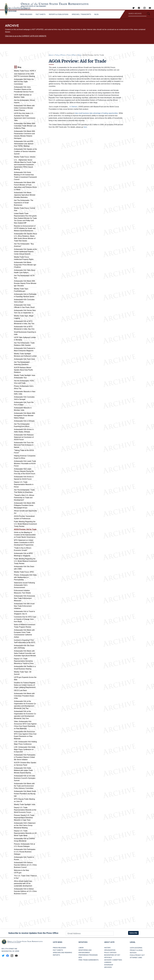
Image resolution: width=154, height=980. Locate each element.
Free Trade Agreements (89, 960)
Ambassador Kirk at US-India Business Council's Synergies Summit (25, 778)
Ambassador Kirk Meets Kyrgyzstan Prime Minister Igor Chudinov (25, 265)
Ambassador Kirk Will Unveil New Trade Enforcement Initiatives (24, 606)
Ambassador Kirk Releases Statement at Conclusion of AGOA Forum (24, 437)
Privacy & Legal (136, 950)
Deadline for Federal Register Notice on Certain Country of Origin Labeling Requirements (25, 685)
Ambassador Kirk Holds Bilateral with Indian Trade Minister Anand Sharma (23, 770)
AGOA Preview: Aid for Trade (25, 529)
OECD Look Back (20, 690)
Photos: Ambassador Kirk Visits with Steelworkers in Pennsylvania (25, 577)
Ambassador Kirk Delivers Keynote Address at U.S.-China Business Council (25, 865)
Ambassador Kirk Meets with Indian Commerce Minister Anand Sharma (24, 108)
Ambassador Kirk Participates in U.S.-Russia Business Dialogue (25, 852)
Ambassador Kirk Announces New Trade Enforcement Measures (24, 598)
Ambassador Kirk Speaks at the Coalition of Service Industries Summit (25, 151)
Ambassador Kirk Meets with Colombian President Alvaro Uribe (24, 696)
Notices (133, 953)
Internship (109, 965)
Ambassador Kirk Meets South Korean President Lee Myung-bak (25, 794)
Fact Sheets (58, 950)
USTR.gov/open (136, 948)
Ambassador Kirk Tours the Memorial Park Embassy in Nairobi (24, 445)
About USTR (110, 942)
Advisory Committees (113, 960)
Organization (110, 950)
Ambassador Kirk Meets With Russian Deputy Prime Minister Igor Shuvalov (25, 283)
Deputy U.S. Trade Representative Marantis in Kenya (24, 484)
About (51, 55)
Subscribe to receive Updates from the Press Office (33, 933)
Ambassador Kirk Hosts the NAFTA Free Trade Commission (24, 82)
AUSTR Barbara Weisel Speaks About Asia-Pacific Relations (23, 370)
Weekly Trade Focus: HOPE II (25, 71)
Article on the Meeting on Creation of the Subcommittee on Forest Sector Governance (25, 535)
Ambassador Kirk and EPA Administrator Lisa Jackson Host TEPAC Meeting (24, 144)
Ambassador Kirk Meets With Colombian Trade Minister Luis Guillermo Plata (25, 126)
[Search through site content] (137, 14)
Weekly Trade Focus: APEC (24, 572)
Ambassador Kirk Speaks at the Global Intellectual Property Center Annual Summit (25, 252)
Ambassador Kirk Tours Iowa (24, 359)
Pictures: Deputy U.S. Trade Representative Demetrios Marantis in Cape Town (24, 818)
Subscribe (133, 933)
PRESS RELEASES (26, 14)
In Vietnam (73, 107)
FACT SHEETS (41, 14)
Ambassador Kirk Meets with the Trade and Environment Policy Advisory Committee (24, 786)
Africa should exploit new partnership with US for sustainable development (23, 883)
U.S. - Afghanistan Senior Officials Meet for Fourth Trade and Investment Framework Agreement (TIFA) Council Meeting (25, 165)
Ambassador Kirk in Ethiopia (24, 421)
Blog (79, 55)
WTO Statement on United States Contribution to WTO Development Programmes (24, 543)
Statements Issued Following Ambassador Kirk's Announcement (24, 585)
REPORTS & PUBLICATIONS (59, 14)
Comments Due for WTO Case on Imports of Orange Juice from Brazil (25, 619)
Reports (56, 955)
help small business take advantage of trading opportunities (96, 113)
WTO (80, 958)
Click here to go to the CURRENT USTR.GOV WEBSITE (26, 36)
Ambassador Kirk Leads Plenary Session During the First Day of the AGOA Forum (25, 471)
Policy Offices (60, 55)
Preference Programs (88, 955)
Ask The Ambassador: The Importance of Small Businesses (24, 203)
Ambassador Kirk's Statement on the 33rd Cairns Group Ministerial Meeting (25, 825)
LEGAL (133, 942)
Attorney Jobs (136, 958)
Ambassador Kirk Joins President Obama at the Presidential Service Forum (24, 89)
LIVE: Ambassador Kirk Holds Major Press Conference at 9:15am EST (25, 749)
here (85, 127)
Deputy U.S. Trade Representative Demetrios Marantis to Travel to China (24, 661)
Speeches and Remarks (62, 953)
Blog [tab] (17, 67)
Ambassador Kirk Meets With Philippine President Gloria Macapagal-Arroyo (24, 505)
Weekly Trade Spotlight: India (25, 804)
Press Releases (59, 948)
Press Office (71, 55)
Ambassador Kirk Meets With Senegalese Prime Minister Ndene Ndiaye (24, 416)
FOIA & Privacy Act (137, 955)
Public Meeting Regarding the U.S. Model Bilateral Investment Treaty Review (25, 524)
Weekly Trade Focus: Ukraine (25, 157)
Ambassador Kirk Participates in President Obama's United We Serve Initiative (25, 757)
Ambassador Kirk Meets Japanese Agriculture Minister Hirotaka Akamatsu (25, 195)
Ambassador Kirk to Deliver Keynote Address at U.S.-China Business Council (25, 891)
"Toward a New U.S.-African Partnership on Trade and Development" (24, 498)
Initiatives (83, 942)
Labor (81, 948)
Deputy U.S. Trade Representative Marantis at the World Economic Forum (25, 810)
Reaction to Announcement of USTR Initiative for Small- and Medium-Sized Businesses (25, 228)
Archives (108, 967)
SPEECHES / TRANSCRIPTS (81, 14)
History (107, 948)
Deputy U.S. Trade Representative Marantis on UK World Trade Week (25, 833)
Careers (108, 962)
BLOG (97, 14)
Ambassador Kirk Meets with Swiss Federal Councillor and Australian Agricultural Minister (25, 653)
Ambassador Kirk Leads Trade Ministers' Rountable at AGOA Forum (25, 464)
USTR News (58, 942)
